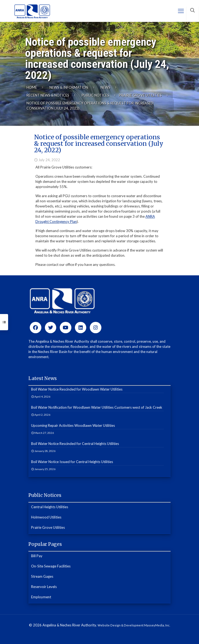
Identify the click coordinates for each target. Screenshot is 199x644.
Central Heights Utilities (50, 507)
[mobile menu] (181, 11)
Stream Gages (42, 576)
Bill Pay (37, 556)
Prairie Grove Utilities (140, 95)
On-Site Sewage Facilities (51, 566)
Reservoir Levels (44, 587)
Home (32, 87)
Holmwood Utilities (46, 517)
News (105, 87)
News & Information (69, 87)
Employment (41, 597)
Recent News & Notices (48, 95)
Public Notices (95, 95)
